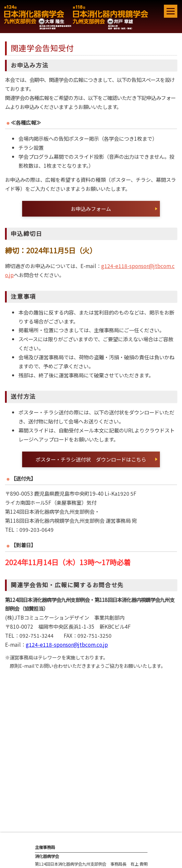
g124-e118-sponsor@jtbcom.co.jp (67, 644)
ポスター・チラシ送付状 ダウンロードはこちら (91, 459)
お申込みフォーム (91, 209)
